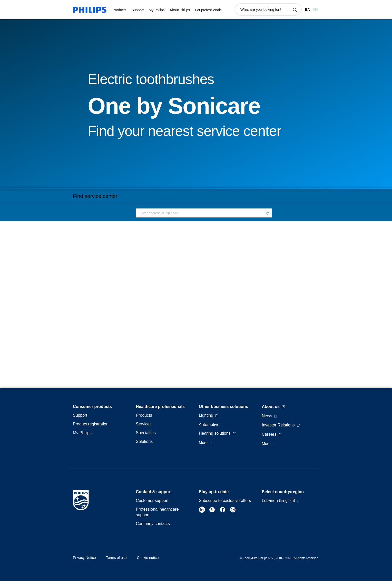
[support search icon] (295, 10)
